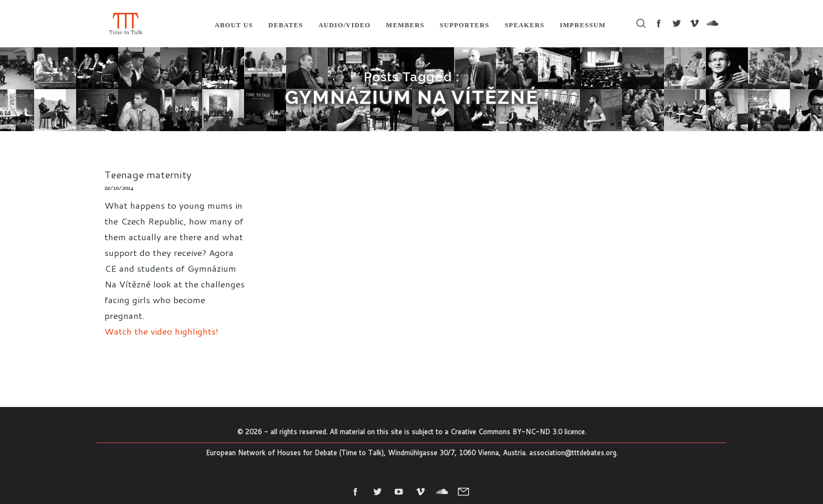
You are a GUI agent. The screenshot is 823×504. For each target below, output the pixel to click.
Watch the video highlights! (161, 331)
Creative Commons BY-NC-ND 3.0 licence (518, 432)
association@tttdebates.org (573, 453)
